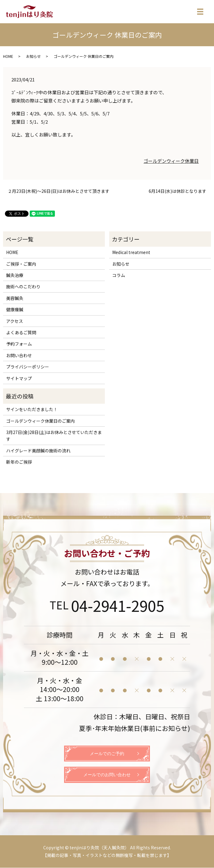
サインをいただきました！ (32, 409)
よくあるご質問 (21, 332)
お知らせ (33, 56)
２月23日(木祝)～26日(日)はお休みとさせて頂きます (59, 191)
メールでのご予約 (107, 754)
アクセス (15, 321)
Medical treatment (131, 252)
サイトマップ (19, 378)
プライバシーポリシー (28, 367)
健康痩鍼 (15, 309)
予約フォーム (19, 344)
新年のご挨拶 (19, 462)
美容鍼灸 (15, 298)
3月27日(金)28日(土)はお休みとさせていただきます (54, 436)
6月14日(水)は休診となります (178, 191)
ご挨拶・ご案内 (21, 264)
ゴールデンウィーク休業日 (171, 161)
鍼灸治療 (15, 275)
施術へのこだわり (23, 286)
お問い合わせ (19, 355)
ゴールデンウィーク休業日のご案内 (40, 421)
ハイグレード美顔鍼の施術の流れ (38, 451)
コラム (119, 275)
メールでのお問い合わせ (107, 775)
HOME (8, 56)
